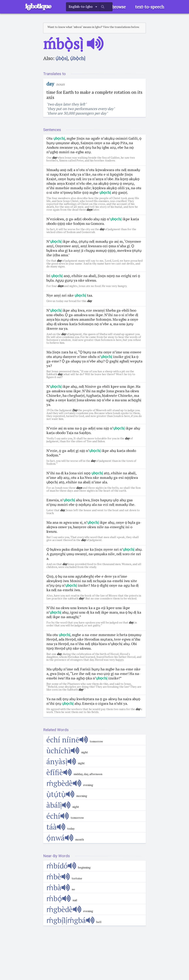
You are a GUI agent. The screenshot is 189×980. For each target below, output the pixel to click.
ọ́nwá (60, 838)
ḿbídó (61, 866)
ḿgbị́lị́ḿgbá (70, 920)
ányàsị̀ (61, 761)
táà (56, 827)
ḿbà (58, 888)
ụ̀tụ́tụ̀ (60, 794)
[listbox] (83, 7)
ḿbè (58, 877)
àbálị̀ (58, 805)
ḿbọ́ (59, 898)
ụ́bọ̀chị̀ (78, 58)
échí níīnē (67, 740)
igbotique (38, 6)
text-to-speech (150, 7)
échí (58, 816)
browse (119, 7)
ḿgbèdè (64, 783)
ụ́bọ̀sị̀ (62, 58)
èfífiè (59, 772)
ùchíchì (63, 751)
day (50, 84)
